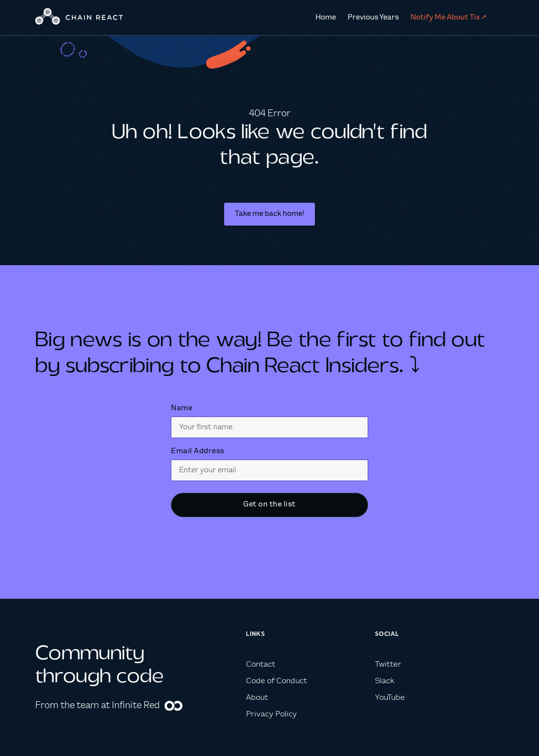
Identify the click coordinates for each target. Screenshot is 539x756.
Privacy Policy (271, 714)
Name (182, 408)
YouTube (390, 698)
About (257, 698)
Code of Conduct (277, 681)
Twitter (388, 664)
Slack (384, 681)
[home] (79, 18)
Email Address (198, 451)
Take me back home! (269, 214)
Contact (261, 664)
